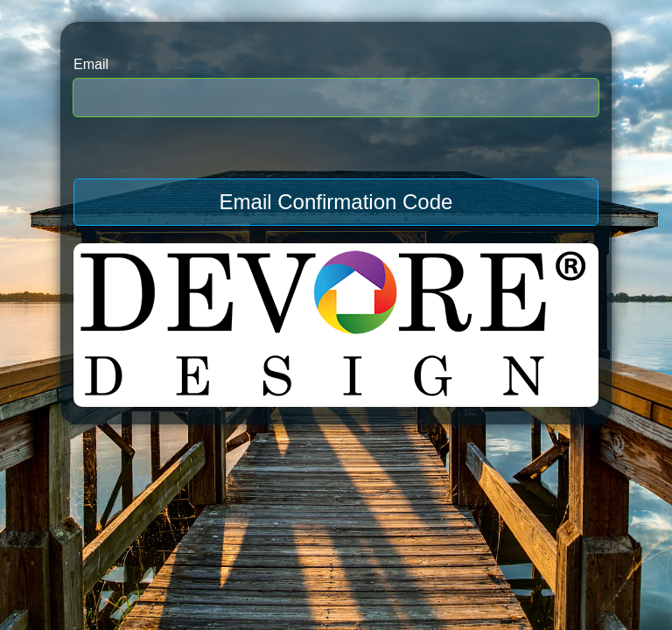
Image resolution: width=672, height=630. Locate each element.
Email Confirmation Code (336, 202)
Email (91, 64)
